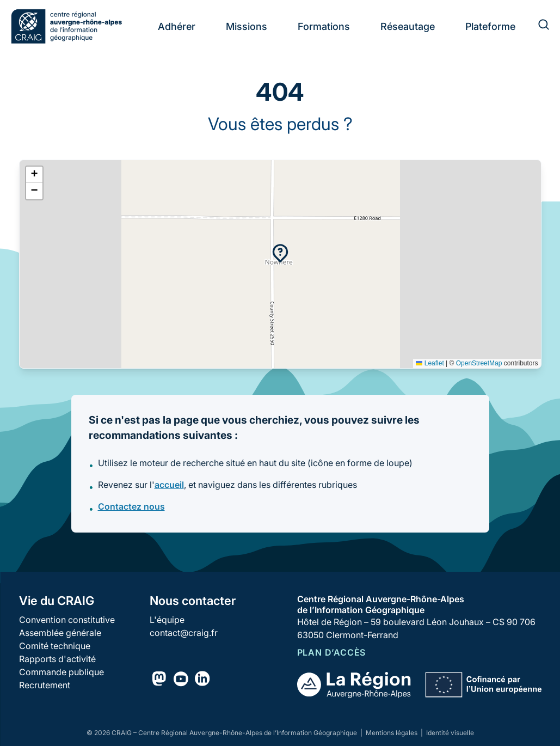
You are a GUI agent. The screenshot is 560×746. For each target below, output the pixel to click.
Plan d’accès (332, 652)
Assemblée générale (60, 633)
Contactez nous (131, 506)
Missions (247, 26)
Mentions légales (392, 733)
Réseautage (408, 26)
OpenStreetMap (479, 363)
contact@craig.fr (184, 633)
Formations (324, 26)
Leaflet (430, 363)
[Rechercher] (537, 26)
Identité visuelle (450, 733)
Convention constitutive (67, 620)
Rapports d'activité (57, 659)
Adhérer (177, 26)
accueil (169, 485)
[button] (280, 253)
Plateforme (490, 26)
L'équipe (167, 620)
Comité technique (55, 646)
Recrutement (45, 685)
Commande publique (61, 672)
